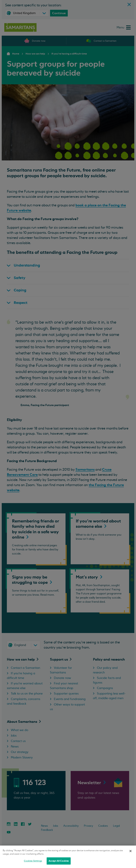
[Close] (131, 851)
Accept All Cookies (59, 861)
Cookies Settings (33, 861)
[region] (68, 857)
